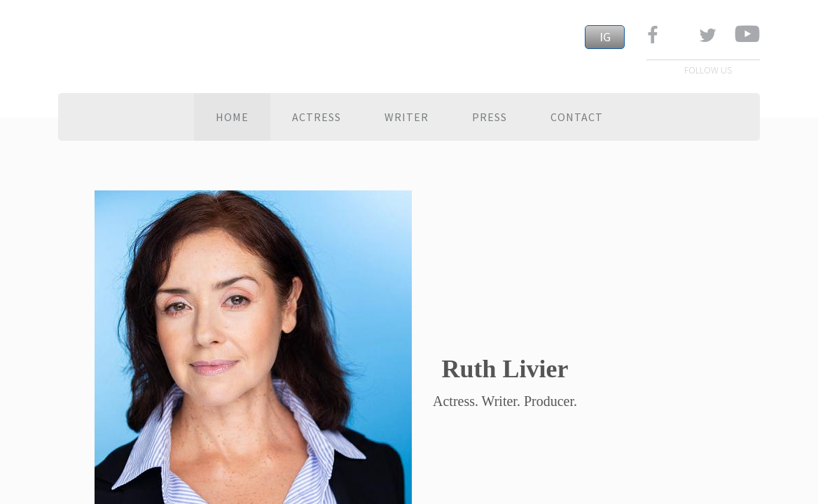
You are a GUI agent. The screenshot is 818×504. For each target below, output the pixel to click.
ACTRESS (317, 117)
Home (232, 117)
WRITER (407, 117)
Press (490, 117)
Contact (577, 117)
